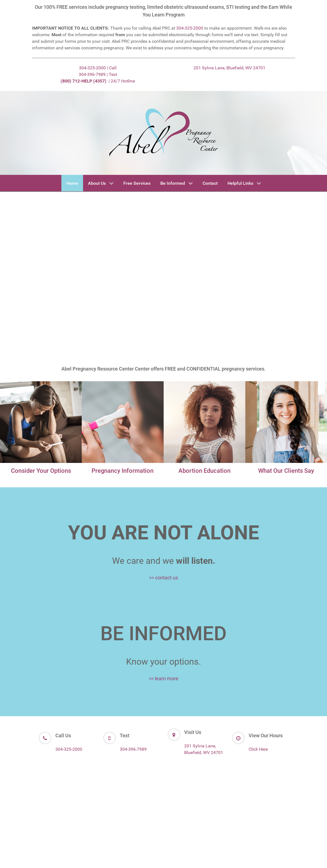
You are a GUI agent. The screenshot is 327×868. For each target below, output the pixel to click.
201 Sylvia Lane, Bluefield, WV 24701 (229, 68)
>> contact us (163, 578)
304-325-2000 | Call (98, 68)
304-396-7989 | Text (98, 74)
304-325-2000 (190, 28)
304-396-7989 (133, 749)
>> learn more (164, 678)
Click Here (258, 749)
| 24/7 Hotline (98, 81)
